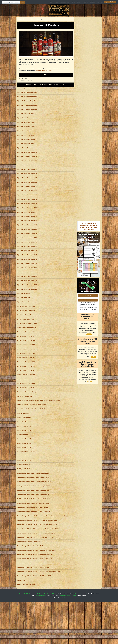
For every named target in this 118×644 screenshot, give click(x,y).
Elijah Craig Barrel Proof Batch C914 (27, 272)
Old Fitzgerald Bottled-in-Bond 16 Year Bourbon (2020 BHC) (33, 520)
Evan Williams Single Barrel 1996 (26, 387)
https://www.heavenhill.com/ (44, 71)
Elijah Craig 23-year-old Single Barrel (27, 130)
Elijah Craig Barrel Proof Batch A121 (27, 195)
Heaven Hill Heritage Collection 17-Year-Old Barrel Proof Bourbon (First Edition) (39, 421)
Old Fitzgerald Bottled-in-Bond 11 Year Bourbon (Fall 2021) (33, 494)
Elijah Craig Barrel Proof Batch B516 (27, 229)
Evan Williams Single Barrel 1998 (26, 396)
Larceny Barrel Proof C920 (24, 481)
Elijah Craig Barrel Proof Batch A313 (27, 212)
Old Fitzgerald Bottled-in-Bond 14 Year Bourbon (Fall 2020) (33, 511)
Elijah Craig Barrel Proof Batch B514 (27, 220)
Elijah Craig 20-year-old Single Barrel (27, 122)
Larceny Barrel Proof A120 (24, 443)
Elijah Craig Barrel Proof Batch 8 (26, 169)
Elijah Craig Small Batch (24, 314)
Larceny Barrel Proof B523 (24, 469)
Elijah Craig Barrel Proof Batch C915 (27, 276)
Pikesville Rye (21, 601)
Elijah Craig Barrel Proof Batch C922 (27, 306)
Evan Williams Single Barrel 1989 (26, 357)
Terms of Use (43, 615)
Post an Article (88, 315)
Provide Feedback (88, 320)
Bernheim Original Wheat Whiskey (26, 109)
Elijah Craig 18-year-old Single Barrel (27, 118)
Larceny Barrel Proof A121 (24, 447)
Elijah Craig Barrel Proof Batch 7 (26, 165)
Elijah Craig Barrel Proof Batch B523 (27, 259)
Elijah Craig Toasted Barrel (24, 323)
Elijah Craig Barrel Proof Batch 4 (26, 152)
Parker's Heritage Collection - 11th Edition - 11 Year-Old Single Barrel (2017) (38, 541)
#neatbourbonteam (41, 617)
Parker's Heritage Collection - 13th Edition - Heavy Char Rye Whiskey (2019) (38, 550)
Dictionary (79, 2)
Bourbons (63, 2)
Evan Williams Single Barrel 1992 (26, 370)
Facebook (63, 618)
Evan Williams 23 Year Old (24, 336)
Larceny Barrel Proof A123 (24, 456)
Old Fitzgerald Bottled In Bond (25, 490)
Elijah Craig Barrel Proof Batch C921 (27, 302)
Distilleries (92, 2)
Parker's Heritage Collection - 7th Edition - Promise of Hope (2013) (35, 588)
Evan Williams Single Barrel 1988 (26, 353)
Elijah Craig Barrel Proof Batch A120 (27, 190)
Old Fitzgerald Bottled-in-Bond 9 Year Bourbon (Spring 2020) (34, 533)
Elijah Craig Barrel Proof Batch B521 (27, 250)
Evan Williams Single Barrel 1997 (26, 391)
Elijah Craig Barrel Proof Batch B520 (27, 246)
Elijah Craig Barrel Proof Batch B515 (27, 225)
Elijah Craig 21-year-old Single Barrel (27, 126)
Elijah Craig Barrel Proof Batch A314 (27, 216)
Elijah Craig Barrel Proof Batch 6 (26, 160)
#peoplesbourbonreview (82, 615)
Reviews (57, 2)
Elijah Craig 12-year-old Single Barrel (27, 113)
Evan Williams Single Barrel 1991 (26, 366)
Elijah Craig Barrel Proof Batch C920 (27, 297)
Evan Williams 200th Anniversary (26, 332)
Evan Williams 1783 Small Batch (26, 327)
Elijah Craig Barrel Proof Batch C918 (27, 289)
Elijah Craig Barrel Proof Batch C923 (27, 310)
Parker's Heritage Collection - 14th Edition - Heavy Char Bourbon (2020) (37, 554)
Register (112, 2)
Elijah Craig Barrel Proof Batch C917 (27, 284)
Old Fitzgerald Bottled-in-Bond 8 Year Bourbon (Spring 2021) (34, 524)
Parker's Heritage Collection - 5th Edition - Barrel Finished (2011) (35, 580)
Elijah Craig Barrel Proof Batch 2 (26, 143)
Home (52, 2)
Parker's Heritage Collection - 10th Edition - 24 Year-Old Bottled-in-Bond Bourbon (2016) (41, 537)
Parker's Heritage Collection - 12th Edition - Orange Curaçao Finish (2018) (37, 546)
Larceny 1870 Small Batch (24, 439)
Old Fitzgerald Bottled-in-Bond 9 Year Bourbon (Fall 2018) (33, 528)
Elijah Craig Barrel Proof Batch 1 (26, 135)
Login (106, 2)
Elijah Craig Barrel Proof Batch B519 (27, 242)
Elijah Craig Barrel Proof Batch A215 (27, 207)
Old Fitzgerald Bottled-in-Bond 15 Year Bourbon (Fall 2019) (33, 516)
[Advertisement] (46, 93)
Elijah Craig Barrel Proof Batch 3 (26, 148)
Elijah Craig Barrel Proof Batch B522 (27, 255)
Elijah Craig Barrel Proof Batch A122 (27, 199)
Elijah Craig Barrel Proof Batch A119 (27, 186)
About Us (36, 615)
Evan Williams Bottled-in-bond (25, 340)
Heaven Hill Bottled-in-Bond (25, 417)
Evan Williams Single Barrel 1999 (26, 400)
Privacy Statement (52, 615)
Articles (69, 2)
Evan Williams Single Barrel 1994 (26, 379)
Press (74, 2)
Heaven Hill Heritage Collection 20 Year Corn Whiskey (32, 426)
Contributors (100, 2)
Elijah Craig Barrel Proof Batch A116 (27, 173)
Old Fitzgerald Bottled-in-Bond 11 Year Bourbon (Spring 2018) (34, 498)
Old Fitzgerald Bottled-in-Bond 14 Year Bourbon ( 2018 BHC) (34, 507)
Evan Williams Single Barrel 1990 (26, 362)
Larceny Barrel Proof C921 (24, 486)
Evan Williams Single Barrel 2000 (26, 404)
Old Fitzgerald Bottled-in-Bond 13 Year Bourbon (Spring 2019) (34, 503)
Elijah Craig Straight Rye (24, 319)
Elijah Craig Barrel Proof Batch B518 (27, 237)
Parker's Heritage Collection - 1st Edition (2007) (30, 563)
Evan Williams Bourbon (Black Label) (27, 344)
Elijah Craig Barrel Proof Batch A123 (27, 203)
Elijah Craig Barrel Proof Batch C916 (27, 280)
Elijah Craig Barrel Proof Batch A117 (27, 178)
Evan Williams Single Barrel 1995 (26, 383)
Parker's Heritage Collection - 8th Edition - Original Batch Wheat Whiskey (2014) (39, 593)
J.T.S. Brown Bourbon (23, 434)
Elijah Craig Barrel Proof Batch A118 (27, 182)
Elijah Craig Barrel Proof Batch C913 (27, 267)
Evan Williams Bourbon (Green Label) (27, 349)
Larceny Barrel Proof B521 (24, 460)
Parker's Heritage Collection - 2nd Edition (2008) (30, 567)
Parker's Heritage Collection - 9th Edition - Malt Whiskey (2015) (34, 597)
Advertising (29, 615)
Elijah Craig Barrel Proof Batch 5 (26, 156)
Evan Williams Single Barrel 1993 (26, 374)
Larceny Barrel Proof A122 (24, 451)
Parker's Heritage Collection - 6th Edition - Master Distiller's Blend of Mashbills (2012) (40, 584)
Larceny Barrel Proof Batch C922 (26, 473)
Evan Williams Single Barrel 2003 (26, 409)
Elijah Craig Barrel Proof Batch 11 (26, 139)
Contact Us (22, 615)
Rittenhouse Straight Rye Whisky (26, 605)
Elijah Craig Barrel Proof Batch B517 (27, 233)
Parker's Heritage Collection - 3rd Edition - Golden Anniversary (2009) (36, 571)
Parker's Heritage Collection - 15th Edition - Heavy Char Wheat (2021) (36, 558)
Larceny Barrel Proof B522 (24, 464)
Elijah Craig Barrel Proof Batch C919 (27, 293)
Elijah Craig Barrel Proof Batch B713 (27, 263)
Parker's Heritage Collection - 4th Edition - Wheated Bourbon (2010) (36, 575)
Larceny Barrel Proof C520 (24, 477)
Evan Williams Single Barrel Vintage (27, 413)
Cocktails (86, 2)
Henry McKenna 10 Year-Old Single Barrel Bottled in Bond (33, 430)
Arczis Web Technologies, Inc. (68, 617)
